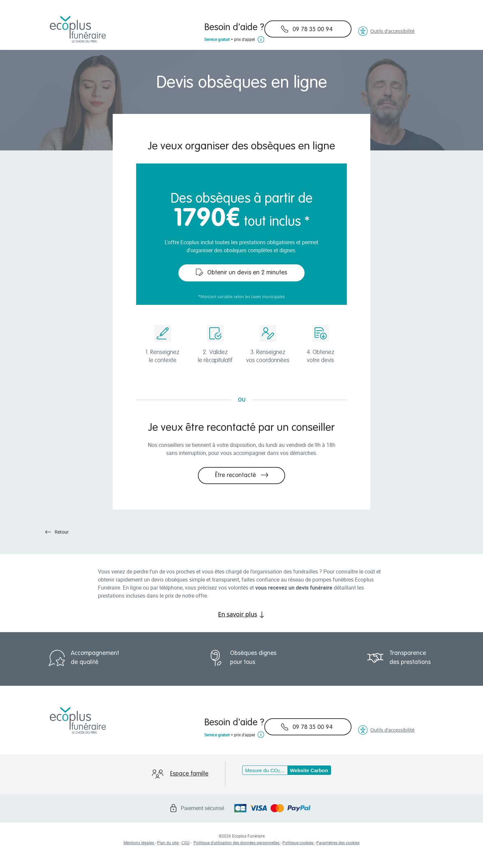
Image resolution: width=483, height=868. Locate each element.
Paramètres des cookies (338, 843)
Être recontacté (242, 475)
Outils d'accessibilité (386, 31)
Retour (57, 532)
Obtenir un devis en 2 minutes (242, 272)
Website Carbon (309, 770)
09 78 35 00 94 (307, 29)
